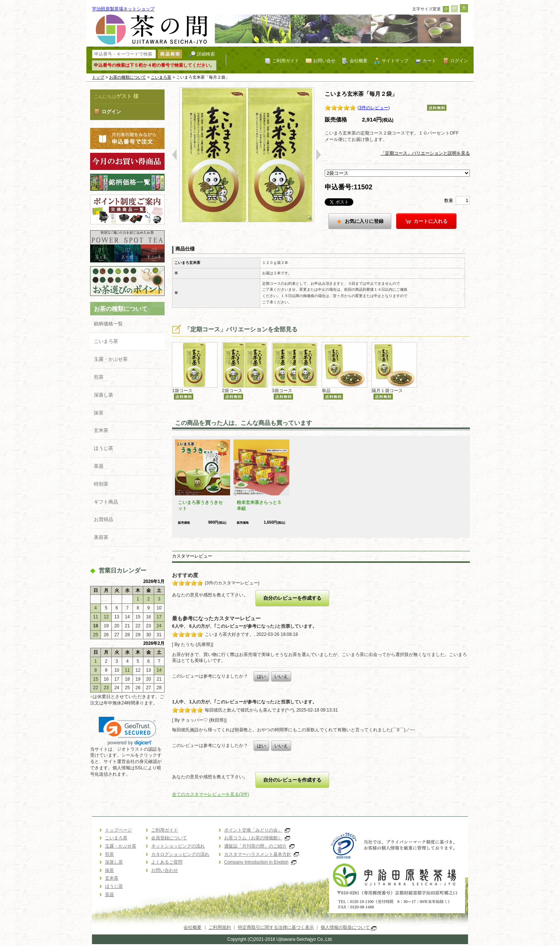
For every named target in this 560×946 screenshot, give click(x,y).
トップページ (118, 830)
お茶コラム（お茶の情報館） (257, 838)
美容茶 (101, 537)
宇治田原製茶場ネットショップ (123, 9)
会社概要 (359, 61)
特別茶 (101, 484)
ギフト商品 (106, 502)
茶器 (99, 466)
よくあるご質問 (167, 862)
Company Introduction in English (260, 862)
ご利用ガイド (286, 61)
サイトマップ (395, 61)
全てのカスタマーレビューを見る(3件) (211, 794)
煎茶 (99, 377)
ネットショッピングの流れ (178, 846)
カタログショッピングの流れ (180, 854)
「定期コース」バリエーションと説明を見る (425, 153)
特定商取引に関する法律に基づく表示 (276, 927)
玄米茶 (101, 430)
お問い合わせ (165, 870)
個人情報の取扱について (348, 927)
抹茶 (99, 413)
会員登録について (169, 838)
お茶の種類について (128, 77)
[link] (128, 731)
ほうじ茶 (104, 448)
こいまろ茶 (161, 77)
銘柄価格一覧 (108, 324)
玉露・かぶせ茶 (111, 359)
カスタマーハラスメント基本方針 (262, 854)
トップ (98, 77)
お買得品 (104, 519)
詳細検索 (206, 54)
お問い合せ (324, 61)
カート (429, 61)
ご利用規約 (220, 927)
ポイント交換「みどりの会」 (257, 830)
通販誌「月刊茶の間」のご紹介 (259, 846)
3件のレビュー (374, 108)
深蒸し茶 (104, 395)
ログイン (459, 61)
